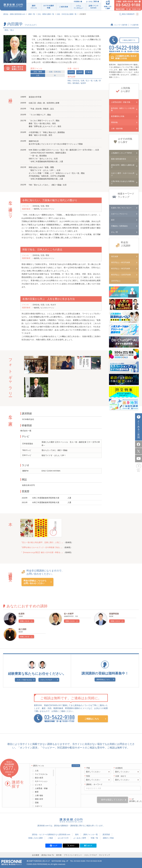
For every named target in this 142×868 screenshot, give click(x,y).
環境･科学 (39, 799)
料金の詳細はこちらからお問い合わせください (35, 582)
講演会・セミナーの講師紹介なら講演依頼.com (51, 834)
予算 (88, 768)
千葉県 (89, 72)
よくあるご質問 (91, 1)
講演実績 (106, 834)
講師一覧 (32, 14)
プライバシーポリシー (73, 855)
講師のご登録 (108, 838)
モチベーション (41, 781)
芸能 (37, 803)
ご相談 (50, 838)
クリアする (76, 765)
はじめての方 (63, 838)
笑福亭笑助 (114, 614)
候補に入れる (25, 621)
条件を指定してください (113, 800)
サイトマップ (105, 855)
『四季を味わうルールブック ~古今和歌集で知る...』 (42, 547)
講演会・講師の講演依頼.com (14, 14)
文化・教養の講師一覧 (46, 14)
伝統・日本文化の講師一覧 (67, 14)
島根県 (71, 72)
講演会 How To (48, 855)
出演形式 (119, 768)
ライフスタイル (41, 774)
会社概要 (36, 855)
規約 (77, 834)
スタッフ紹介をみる (24, 680)
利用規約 (77, 1)
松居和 (21, 614)
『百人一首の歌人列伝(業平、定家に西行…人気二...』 (42, 542)
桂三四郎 (22, 629)
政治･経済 (39, 778)
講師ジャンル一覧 (91, 834)
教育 (37, 792)
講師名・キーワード (94, 784)
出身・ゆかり (121, 776)
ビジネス (39, 785)
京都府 (80, 72)
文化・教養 (38, 72)
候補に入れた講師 (35, 838)
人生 (38, 75)
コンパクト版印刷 (121, 25)
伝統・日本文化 (55, 72)
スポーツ (39, 806)
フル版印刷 (134, 25)
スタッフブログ (46, 680)
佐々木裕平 (69, 614)
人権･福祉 (39, 795)
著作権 (59, 855)
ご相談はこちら (92, 719)
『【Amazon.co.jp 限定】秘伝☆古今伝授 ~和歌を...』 (42, 552)
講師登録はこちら (103, 679)
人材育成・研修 (41, 788)
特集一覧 (94, 838)
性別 (88, 776)
